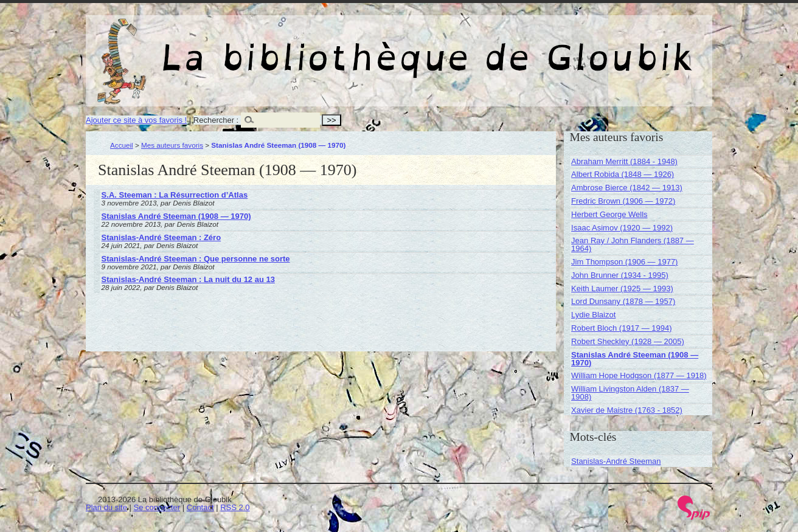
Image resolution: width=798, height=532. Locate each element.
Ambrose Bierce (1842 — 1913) (627, 188)
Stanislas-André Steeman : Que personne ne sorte (196, 259)
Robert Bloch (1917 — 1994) (621, 328)
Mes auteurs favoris (172, 145)
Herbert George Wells (609, 214)
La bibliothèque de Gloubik (528, 47)
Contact (200, 507)
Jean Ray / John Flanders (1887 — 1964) (633, 244)
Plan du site (106, 507)
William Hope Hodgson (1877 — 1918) (639, 375)
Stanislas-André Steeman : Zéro (161, 237)
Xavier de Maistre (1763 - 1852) (627, 410)
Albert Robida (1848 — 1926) (623, 174)
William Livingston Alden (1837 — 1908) (630, 393)
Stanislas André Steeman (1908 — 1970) (176, 216)
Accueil (122, 145)
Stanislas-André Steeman (616, 461)
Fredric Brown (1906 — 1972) (623, 201)
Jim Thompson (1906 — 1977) (624, 262)
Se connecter (157, 507)
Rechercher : (216, 120)
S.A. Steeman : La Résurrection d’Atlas (175, 195)
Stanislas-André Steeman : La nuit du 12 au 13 (188, 279)
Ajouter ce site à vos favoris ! (136, 120)
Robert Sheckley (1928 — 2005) (628, 341)
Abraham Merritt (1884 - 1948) (624, 161)
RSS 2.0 (235, 507)
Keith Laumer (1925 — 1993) (622, 288)
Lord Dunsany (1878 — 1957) (623, 301)
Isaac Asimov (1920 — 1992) (622, 228)
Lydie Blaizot (593, 315)
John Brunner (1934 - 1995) (620, 275)
